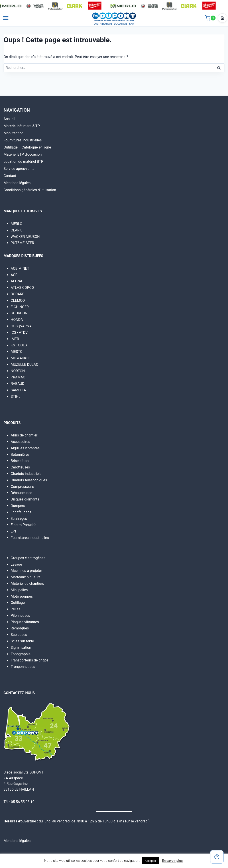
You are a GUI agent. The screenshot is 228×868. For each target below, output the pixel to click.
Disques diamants (25, 499)
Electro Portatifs (23, 525)
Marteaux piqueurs (25, 577)
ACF (14, 275)
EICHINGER (20, 307)
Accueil (9, 119)
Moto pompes (22, 596)
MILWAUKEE (21, 358)
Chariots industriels (26, 474)
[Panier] (210, 20)
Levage (16, 564)
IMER (15, 339)
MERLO (16, 224)
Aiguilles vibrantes (25, 448)
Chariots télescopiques (29, 480)
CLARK (16, 230)
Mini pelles (19, 590)
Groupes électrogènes (28, 558)
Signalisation (21, 648)
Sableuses (19, 635)
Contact (10, 176)
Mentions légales (17, 183)
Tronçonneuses (23, 667)
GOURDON (19, 313)
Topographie (21, 654)
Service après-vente (19, 169)
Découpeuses (21, 493)
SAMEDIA (18, 390)
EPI (13, 531)
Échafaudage (21, 512)
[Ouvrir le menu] (6, 20)
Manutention (14, 133)
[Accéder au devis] (222, 20)
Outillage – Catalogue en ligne (27, 147)
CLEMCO (18, 300)
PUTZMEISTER (22, 243)
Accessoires (20, 442)
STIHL (15, 397)
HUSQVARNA (21, 326)
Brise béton (20, 461)
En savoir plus (172, 861)
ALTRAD (17, 281)
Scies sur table (22, 641)
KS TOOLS (19, 345)
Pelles (15, 609)
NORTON (18, 371)
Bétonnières (20, 455)
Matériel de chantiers (27, 584)
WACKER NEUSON (25, 237)
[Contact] (217, 857)
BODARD (18, 294)
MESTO (17, 352)
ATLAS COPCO (22, 288)
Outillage (18, 603)
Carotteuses (20, 467)
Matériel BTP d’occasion (23, 154)
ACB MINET (20, 268)
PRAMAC (18, 377)
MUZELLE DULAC (24, 365)
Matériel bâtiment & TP (22, 126)
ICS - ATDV (19, 333)
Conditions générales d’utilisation (30, 190)
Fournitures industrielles (23, 140)
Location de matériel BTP (23, 162)
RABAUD (17, 384)
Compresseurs (22, 487)
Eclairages (19, 519)
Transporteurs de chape (30, 660)
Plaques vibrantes (25, 622)
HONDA (17, 320)
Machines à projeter (26, 571)
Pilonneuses (20, 616)
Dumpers (18, 506)
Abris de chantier (24, 435)
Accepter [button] (151, 861)
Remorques (20, 628)
